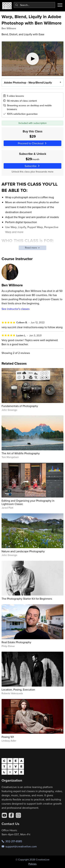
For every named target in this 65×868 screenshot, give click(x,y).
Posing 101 (8, 737)
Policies (32, 864)
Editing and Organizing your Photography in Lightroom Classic (28, 502)
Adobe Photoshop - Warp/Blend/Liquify (28, 82)
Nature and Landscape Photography (23, 551)
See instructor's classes (16, 309)
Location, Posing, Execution (18, 689)
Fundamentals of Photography (20, 406)
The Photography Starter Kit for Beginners (27, 599)
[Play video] (33, 59)
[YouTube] (4, 815)
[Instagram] (18, 815)
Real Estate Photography (16, 642)
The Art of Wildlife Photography (21, 453)
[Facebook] (11, 815)
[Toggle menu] (60, 5)
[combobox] (34, 5)
